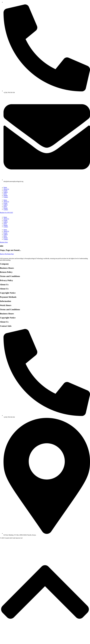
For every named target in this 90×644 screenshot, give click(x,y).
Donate (6, 195)
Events (5, 191)
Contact (6, 197)
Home (5, 187)
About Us (6, 189)
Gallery (6, 192)
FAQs (5, 194)
